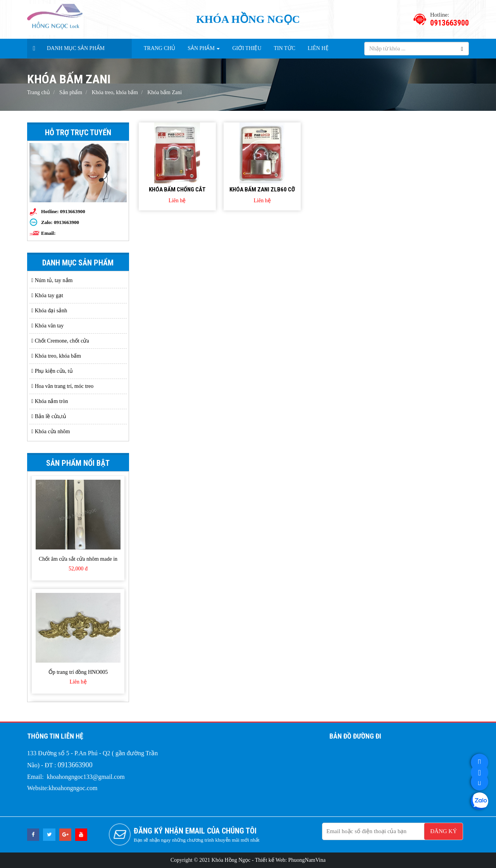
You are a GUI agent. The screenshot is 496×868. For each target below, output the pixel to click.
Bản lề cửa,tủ (49, 416)
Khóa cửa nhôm (51, 431)
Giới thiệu (247, 48)
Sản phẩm (204, 48)
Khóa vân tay (47, 326)
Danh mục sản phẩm (76, 48)
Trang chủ (159, 48)
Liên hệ (318, 48)
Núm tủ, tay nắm (52, 280)
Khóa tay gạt (47, 295)
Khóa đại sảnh (49, 311)
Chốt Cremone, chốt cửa (60, 341)
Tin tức (285, 48)
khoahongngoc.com (73, 788)
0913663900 (66, 222)
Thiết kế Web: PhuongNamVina (290, 860)
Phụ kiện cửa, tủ (52, 371)
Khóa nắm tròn (50, 401)
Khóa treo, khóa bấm (56, 356)
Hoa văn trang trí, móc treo (62, 386)
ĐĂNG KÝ (443, 831)
